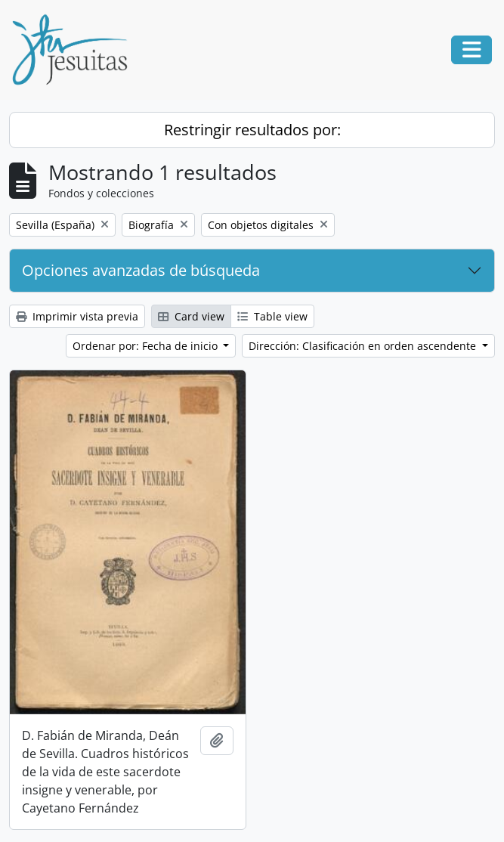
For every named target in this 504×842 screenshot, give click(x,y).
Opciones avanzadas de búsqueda (141, 270)
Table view (272, 316)
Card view (191, 316)
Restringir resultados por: (252, 130)
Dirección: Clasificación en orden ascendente (364, 346)
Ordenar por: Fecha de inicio (147, 346)
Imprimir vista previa (77, 316)
